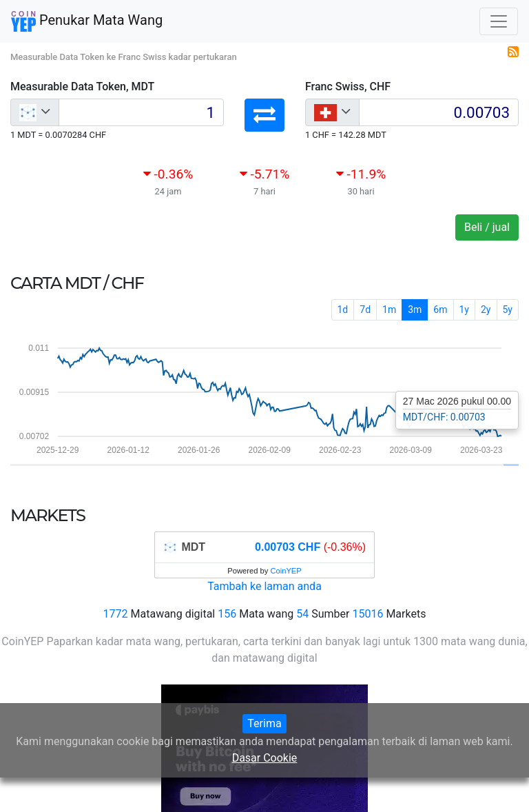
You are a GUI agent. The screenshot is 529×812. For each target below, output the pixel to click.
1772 (116, 614)
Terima (264, 723)
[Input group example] (141, 112)
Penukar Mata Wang (87, 21)
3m (415, 309)
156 (227, 614)
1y (465, 309)
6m (440, 309)
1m (389, 309)
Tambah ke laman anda (264, 586)
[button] (264, 115)
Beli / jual (487, 227)
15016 (367, 614)
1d (343, 309)
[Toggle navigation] (499, 21)
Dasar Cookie (265, 758)
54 (302, 614)
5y (508, 309)
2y (486, 309)
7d (365, 309)
